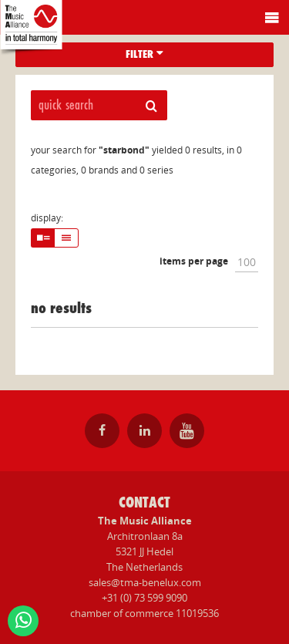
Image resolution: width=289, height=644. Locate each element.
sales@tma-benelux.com (145, 582)
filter (144, 54)
